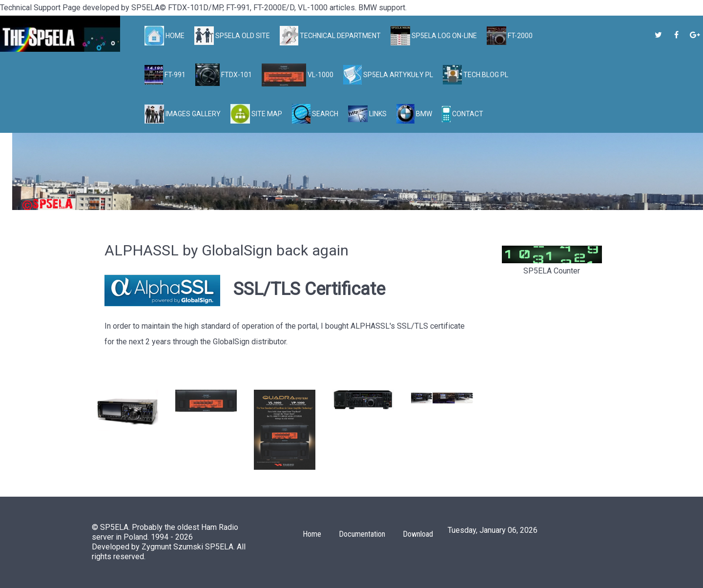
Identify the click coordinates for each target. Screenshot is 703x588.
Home (312, 534)
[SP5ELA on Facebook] (677, 35)
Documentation (362, 534)
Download (418, 534)
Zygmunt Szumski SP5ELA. (188, 547)
